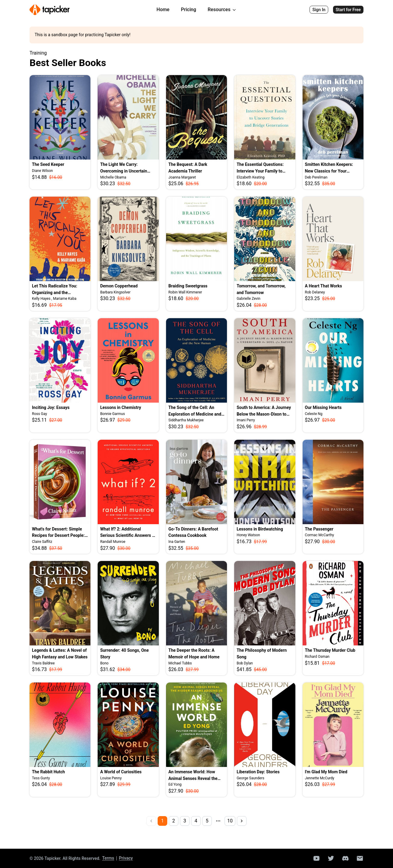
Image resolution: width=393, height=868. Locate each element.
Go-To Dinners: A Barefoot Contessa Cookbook (193, 532)
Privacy (126, 858)
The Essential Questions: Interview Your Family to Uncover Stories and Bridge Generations (262, 168)
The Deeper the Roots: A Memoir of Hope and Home (194, 654)
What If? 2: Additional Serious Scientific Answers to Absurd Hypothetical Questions (128, 533)
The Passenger (319, 529)
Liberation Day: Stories (258, 772)
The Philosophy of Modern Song (262, 654)
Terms (108, 858)
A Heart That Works (324, 286)
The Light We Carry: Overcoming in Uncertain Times (124, 168)
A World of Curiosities (121, 772)
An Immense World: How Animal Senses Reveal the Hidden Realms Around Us (193, 776)
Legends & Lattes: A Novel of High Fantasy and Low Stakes (60, 654)
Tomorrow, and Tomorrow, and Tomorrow (261, 289)
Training (38, 53)
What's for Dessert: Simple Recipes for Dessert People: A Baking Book (58, 533)
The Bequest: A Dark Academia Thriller (188, 168)
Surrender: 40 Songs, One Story (124, 654)
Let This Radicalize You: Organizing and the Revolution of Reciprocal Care (60, 290)
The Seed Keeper (48, 164)
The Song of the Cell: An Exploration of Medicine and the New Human (195, 411)
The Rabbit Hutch (48, 772)
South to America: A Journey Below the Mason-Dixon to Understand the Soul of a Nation (264, 411)
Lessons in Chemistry (121, 407)
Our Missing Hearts (323, 407)
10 (230, 821)
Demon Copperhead (119, 286)
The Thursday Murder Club (330, 650)
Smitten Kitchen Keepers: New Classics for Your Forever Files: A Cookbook (330, 168)
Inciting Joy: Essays (51, 407)
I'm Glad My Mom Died (326, 772)
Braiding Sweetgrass (188, 286)
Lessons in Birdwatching (260, 529)
